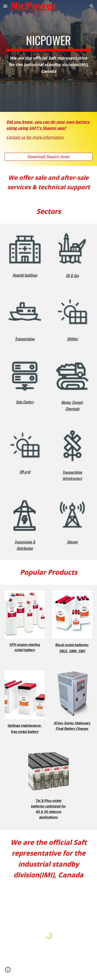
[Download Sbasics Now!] (48, 157)
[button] (5, 6)
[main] (48, 56)
